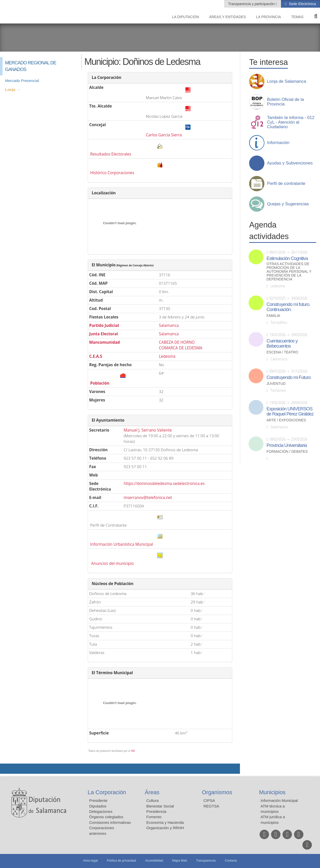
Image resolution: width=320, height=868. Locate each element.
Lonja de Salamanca (286, 81)
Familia (273, 316)
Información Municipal (279, 800)
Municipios (272, 792)
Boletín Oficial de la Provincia (285, 102)
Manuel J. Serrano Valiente (148, 430)
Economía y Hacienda (165, 822)
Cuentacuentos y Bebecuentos (282, 343)
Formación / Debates (287, 452)
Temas (297, 17)
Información (278, 143)
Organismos (217, 792)
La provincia (269, 17)
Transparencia (206, 861)
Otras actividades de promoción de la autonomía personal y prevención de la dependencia (289, 272)
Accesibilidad (154, 861)
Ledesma (167, 356)
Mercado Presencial (22, 81)
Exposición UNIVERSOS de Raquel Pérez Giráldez (290, 411)
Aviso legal (90, 861)
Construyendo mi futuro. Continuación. (288, 307)
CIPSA (209, 800)
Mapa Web (180, 861)
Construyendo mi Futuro (289, 377)
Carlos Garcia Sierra (164, 135)
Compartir (6, 769)
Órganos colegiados (106, 817)
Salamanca (169, 325)
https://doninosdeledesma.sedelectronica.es (164, 484)
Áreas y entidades (227, 17)
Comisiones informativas (110, 822)
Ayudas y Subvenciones (290, 163)
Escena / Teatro (282, 352)
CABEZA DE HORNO (177, 342)
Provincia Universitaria (287, 445)
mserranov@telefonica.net (148, 498)
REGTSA (211, 806)
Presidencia (156, 811)
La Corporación (107, 792)
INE (133, 751)
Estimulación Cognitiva (287, 258)
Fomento (154, 817)
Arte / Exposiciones (286, 420)
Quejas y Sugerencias (288, 204)
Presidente (98, 800)
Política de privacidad (121, 861)
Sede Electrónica (302, 4)
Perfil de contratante (286, 184)
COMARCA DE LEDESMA (181, 348)
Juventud (276, 384)
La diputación (186, 17)
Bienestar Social (160, 806)
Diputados (98, 806)
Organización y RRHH (165, 828)
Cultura (152, 800)
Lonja (10, 90)
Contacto (231, 861)
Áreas (152, 792)
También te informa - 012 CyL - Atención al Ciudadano (291, 122)
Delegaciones (101, 811)
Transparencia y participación (252, 4)
